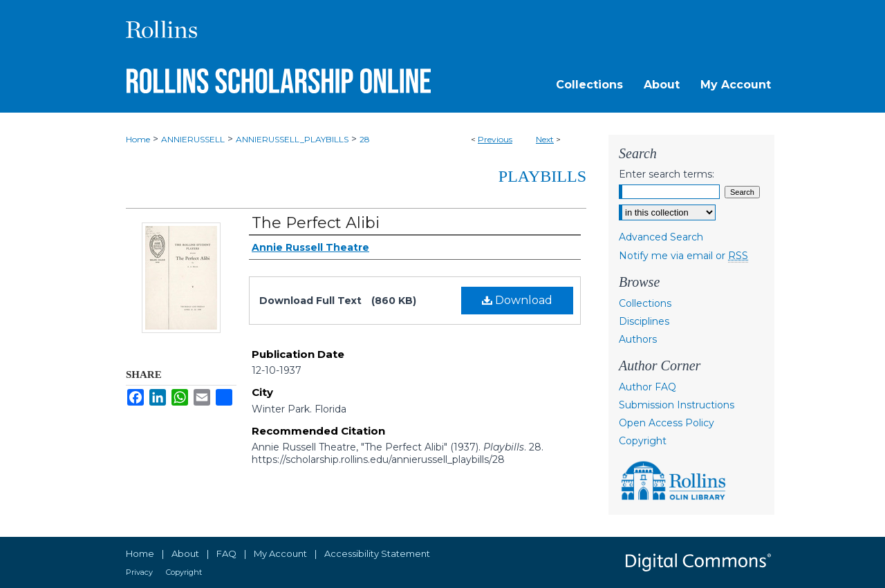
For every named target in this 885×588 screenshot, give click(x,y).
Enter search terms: (667, 174)
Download (517, 300)
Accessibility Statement (377, 553)
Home (138, 139)
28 (365, 139)
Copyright (643, 441)
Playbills (542, 176)
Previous (495, 139)
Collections (645, 303)
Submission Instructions (677, 405)
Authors (638, 339)
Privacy (139, 572)
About (185, 553)
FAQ (226, 553)
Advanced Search (661, 237)
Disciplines (644, 321)
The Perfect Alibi (316, 223)
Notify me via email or (683, 256)
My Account (280, 553)
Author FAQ (648, 387)
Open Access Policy (667, 423)
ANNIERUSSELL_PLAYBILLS (292, 139)
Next (545, 139)
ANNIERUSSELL (193, 139)
